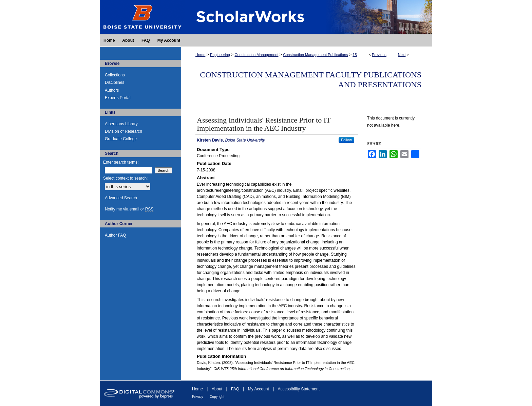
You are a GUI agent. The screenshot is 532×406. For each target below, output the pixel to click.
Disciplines (115, 82)
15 (355, 55)
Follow (346, 140)
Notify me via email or (129, 209)
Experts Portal (118, 98)
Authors (112, 90)
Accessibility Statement (299, 389)
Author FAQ (116, 235)
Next (402, 55)
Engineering (220, 55)
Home (200, 55)
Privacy (198, 397)
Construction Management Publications (315, 55)
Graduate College (121, 139)
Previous (379, 55)
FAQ (235, 389)
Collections (115, 75)
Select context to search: (125, 178)
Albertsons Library (121, 124)
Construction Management (256, 55)
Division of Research (123, 131)
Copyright (217, 397)
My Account (259, 389)
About (217, 389)
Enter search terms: (121, 162)
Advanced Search (121, 198)
